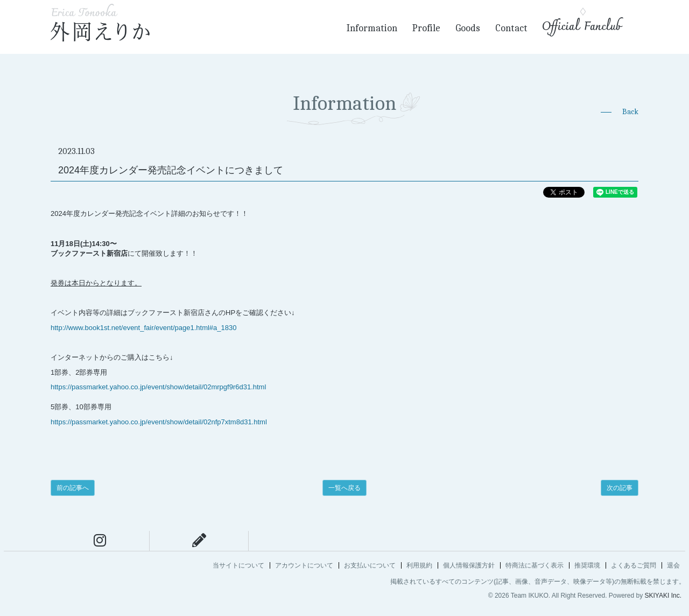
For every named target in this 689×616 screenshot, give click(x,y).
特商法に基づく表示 (535, 565)
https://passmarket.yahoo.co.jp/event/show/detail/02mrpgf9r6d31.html (158, 387)
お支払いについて (370, 565)
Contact (511, 28)
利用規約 (419, 565)
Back (630, 112)
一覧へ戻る (344, 488)
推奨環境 (587, 565)
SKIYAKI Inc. (663, 596)
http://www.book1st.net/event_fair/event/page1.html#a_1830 (143, 328)
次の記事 (620, 488)
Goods (468, 28)
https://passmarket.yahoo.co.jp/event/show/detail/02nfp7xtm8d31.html (159, 422)
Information (372, 28)
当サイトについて (238, 565)
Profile (426, 28)
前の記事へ (73, 488)
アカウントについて (304, 565)
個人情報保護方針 (469, 565)
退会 (673, 565)
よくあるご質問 (634, 565)
